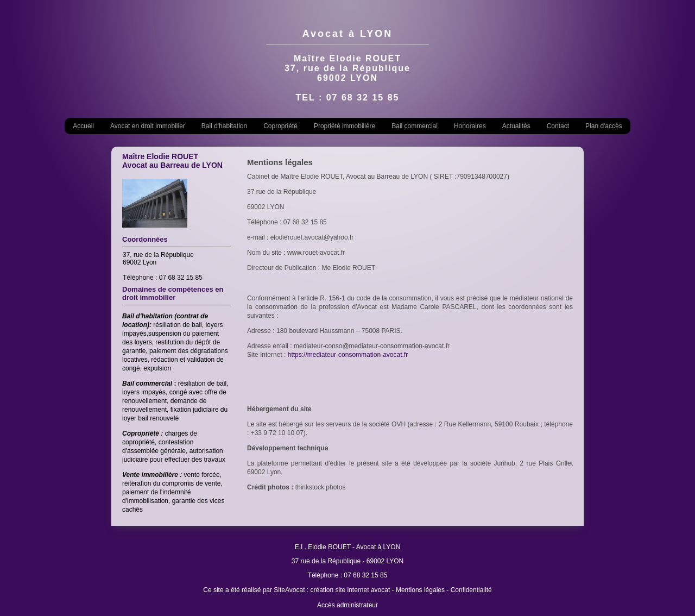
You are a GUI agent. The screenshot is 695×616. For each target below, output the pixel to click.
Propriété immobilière (345, 126)
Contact (558, 126)
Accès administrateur (347, 605)
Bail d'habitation (224, 126)
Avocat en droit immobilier (148, 126)
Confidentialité (471, 590)
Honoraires (470, 126)
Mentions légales (420, 590)
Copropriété (280, 126)
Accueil (83, 126)
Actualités (516, 126)
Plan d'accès (604, 126)
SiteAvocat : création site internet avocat (332, 590)
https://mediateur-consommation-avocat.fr (348, 355)
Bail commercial (415, 126)
